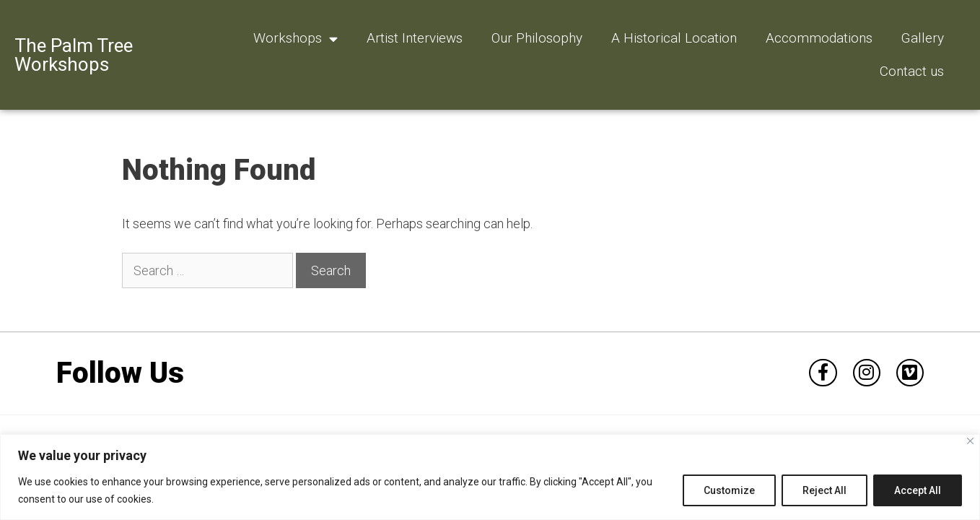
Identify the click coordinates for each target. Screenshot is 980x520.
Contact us (912, 71)
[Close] (970, 441)
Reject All (824, 490)
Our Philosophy (537, 38)
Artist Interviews (415, 38)
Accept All (918, 490)
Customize (729, 490)
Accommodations (819, 38)
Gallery (923, 38)
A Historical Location (674, 38)
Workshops (296, 39)
